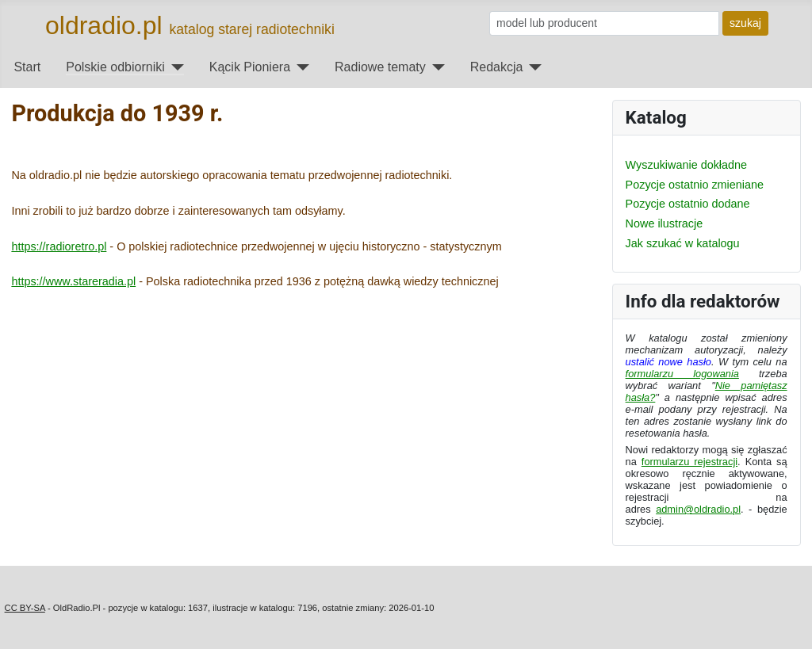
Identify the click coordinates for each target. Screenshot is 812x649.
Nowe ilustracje (665, 223)
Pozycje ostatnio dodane (688, 204)
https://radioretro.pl (59, 246)
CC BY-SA (25, 608)
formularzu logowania (682, 374)
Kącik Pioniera (250, 67)
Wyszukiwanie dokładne (686, 165)
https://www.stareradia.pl (73, 281)
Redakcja (497, 67)
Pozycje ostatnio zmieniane (695, 185)
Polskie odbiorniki (115, 67)
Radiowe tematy (380, 67)
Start (27, 67)
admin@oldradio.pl (698, 509)
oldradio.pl (104, 25)
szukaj (745, 23)
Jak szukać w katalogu (683, 243)
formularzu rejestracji (689, 462)
